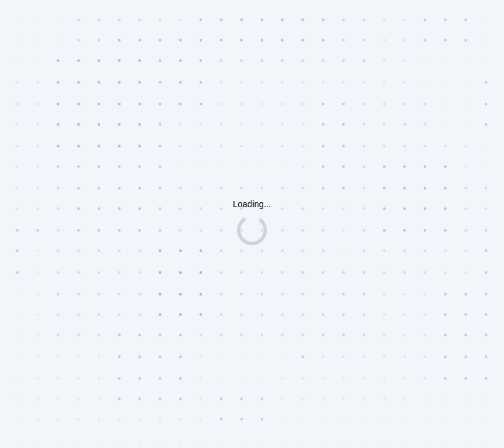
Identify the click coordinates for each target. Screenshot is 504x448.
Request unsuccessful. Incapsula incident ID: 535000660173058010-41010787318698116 (252, 224)
